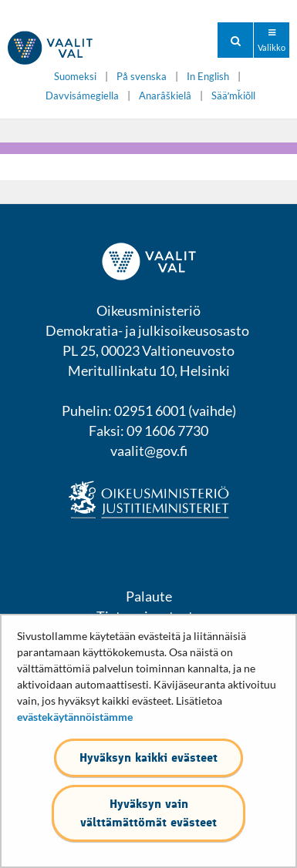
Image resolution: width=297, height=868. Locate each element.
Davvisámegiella (82, 96)
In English (208, 77)
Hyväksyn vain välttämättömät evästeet (148, 813)
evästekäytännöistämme (75, 717)
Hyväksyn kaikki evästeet (148, 757)
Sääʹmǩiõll (233, 96)
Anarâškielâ (165, 96)
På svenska (142, 77)
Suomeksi (75, 77)
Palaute (149, 596)
